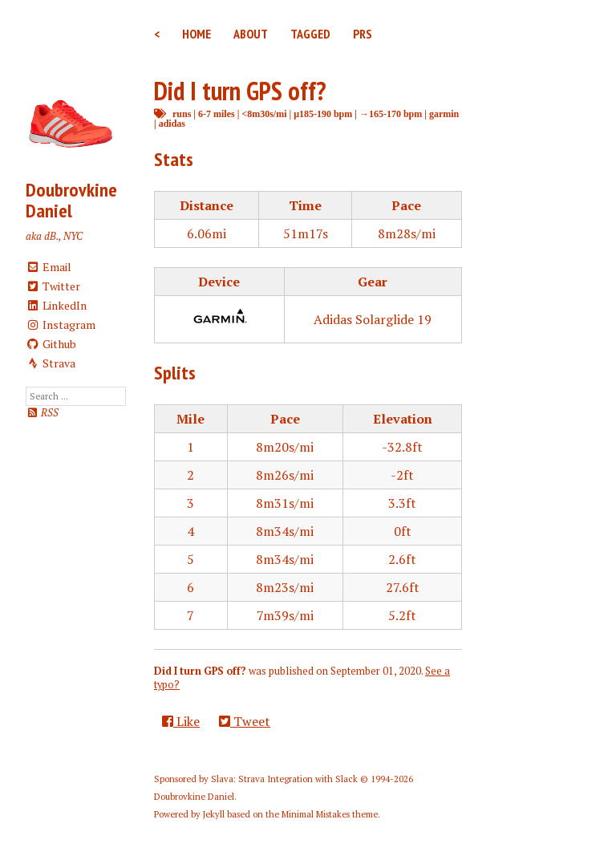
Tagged (310, 34)
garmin (444, 114)
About (251, 34)
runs (182, 114)
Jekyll (214, 814)
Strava (51, 363)
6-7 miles (217, 114)
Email (49, 267)
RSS (42, 413)
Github (51, 344)
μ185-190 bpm (323, 114)
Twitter (53, 286)
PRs (363, 34)
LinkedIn (56, 305)
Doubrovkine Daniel (71, 200)
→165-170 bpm (391, 114)
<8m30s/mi (264, 114)
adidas (172, 123)
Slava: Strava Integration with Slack (284, 779)
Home (197, 34)
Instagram (61, 325)
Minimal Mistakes (316, 814)
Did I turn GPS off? (240, 91)
